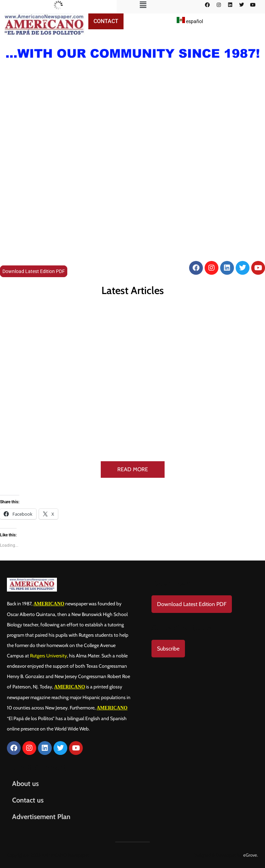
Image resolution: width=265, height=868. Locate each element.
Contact (106, 21)
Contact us (28, 800)
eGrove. (251, 855)
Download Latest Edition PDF (34, 271)
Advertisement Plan (41, 817)
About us (25, 784)
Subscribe (168, 649)
